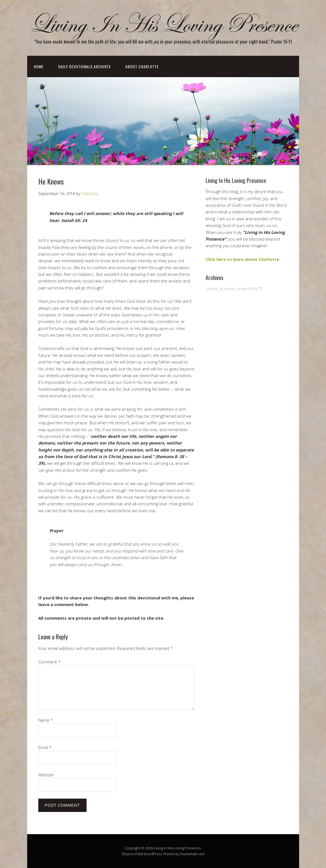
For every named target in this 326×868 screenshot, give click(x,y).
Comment (49, 662)
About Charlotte (142, 66)
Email (45, 747)
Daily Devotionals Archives (84, 66)
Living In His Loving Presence (163, 25)
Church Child (132, 854)
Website (46, 775)
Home (39, 66)
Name (46, 720)
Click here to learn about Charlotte (242, 259)
